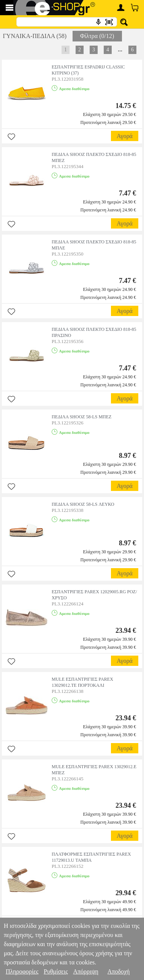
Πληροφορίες (22, 971)
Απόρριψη (85, 971)
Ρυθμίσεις (56, 971)
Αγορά (125, 136)
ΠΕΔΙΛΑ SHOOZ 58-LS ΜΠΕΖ (81, 417)
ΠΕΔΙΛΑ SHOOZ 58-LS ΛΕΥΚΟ (83, 504)
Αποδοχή (119, 971)
